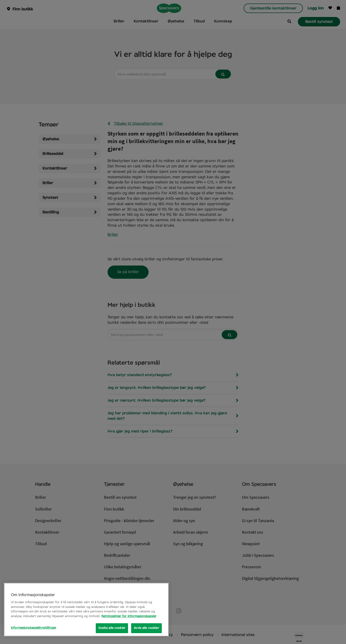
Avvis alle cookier (146, 628)
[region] (86, 610)
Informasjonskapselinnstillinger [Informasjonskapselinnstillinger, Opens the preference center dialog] (34, 628)
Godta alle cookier (112, 628)
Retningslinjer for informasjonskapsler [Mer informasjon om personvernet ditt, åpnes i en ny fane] (129, 616)
